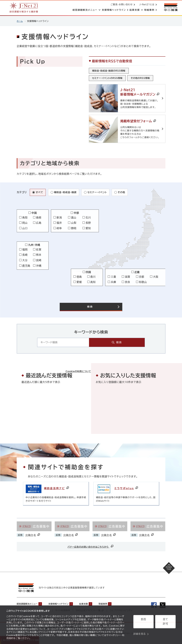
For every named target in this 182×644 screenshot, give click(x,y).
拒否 (143, 623)
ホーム (20, 21)
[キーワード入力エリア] (84, 341)
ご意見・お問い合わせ (121, 5)
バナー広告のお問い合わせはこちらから (91, 545)
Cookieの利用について (75, 366)
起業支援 (95, 602)
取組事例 (118, 602)
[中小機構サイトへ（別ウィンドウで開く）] (171, 8)
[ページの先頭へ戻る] (166, 570)
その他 (125, 191)
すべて (40, 191)
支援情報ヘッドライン (66, 602)
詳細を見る (140, 630)
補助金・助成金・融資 (66, 191)
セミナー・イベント (100, 191)
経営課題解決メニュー (30, 602)
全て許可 (165, 623)
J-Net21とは (146, 5)
